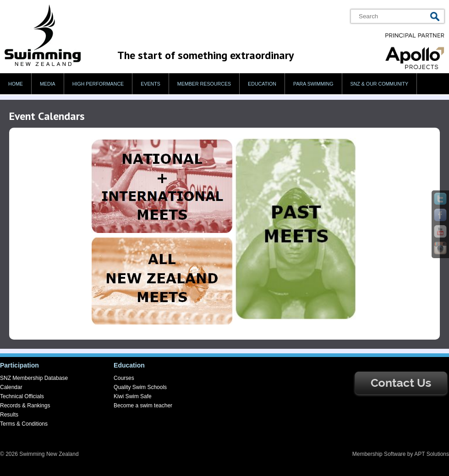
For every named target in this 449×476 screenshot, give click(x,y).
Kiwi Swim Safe (133, 396)
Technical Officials (22, 396)
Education (262, 84)
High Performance (98, 84)
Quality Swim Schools (140, 387)
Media (48, 84)
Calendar (11, 387)
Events (151, 84)
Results (9, 415)
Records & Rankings (25, 406)
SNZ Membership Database (34, 378)
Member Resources (204, 84)
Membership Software (379, 454)
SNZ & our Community (380, 84)
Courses (124, 378)
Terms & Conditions (24, 424)
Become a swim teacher (143, 406)
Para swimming (313, 84)
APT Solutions (432, 454)
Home (16, 84)
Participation (19, 365)
